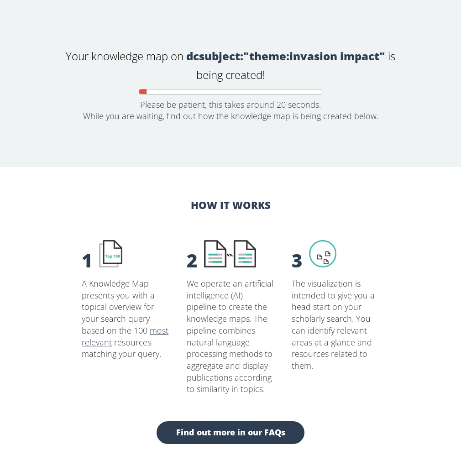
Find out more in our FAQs (231, 432)
